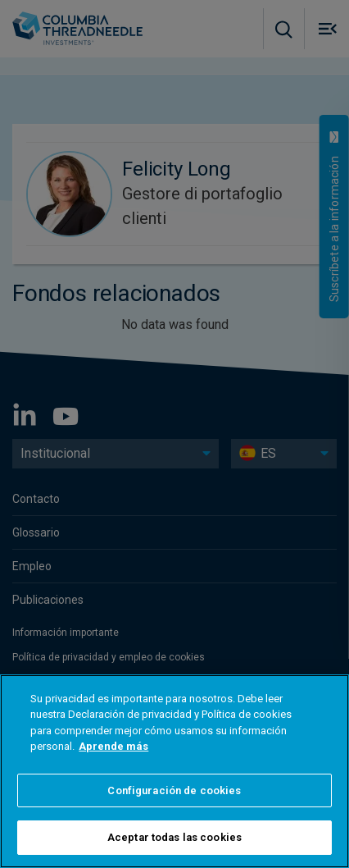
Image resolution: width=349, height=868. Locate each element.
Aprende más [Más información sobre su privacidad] (113, 746)
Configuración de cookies (174, 790)
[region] (174, 771)
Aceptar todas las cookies (174, 837)
